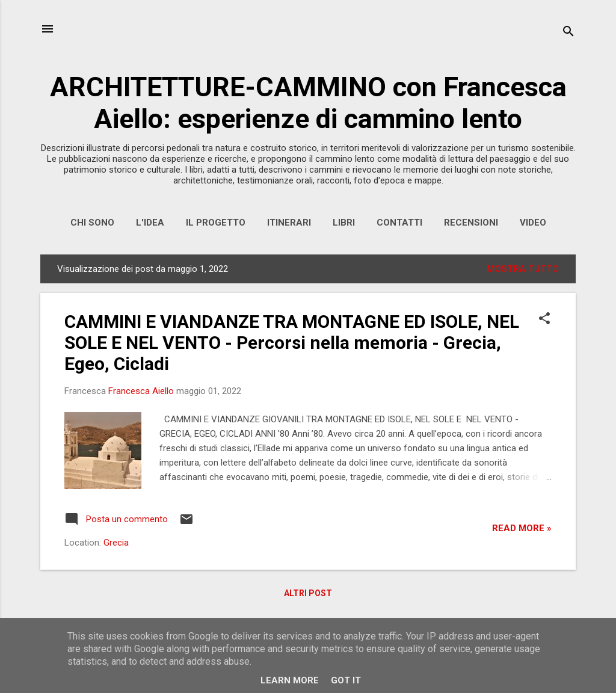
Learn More (290, 680)
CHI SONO (92, 223)
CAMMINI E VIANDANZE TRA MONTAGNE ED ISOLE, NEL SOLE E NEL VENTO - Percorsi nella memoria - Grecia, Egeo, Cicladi (292, 343)
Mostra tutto (523, 269)
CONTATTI (399, 223)
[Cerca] (568, 33)
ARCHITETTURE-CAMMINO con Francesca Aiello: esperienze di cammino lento (308, 103)
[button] (544, 319)
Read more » (522, 528)
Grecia (116, 543)
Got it (346, 680)
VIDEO (533, 223)
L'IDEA (150, 223)
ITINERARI (289, 223)
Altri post (308, 593)
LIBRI (344, 223)
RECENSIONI (471, 223)
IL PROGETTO (216, 223)
